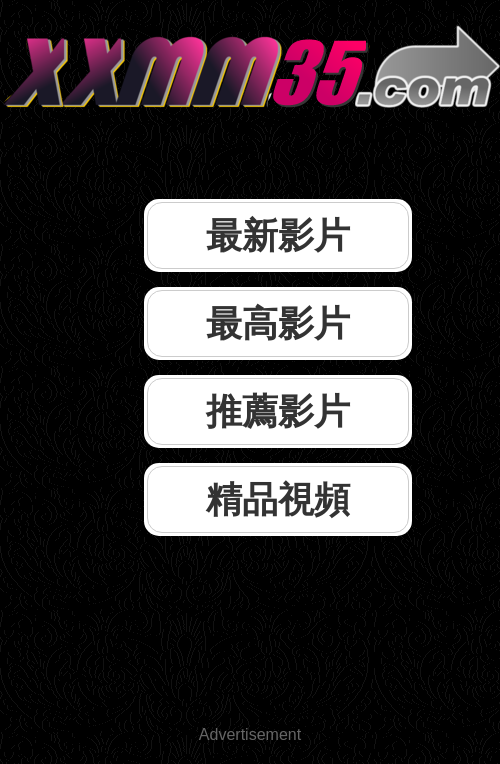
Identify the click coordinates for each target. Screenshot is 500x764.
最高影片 (278, 323)
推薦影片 (278, 411)
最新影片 (278, 235)
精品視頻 (278, 499)
